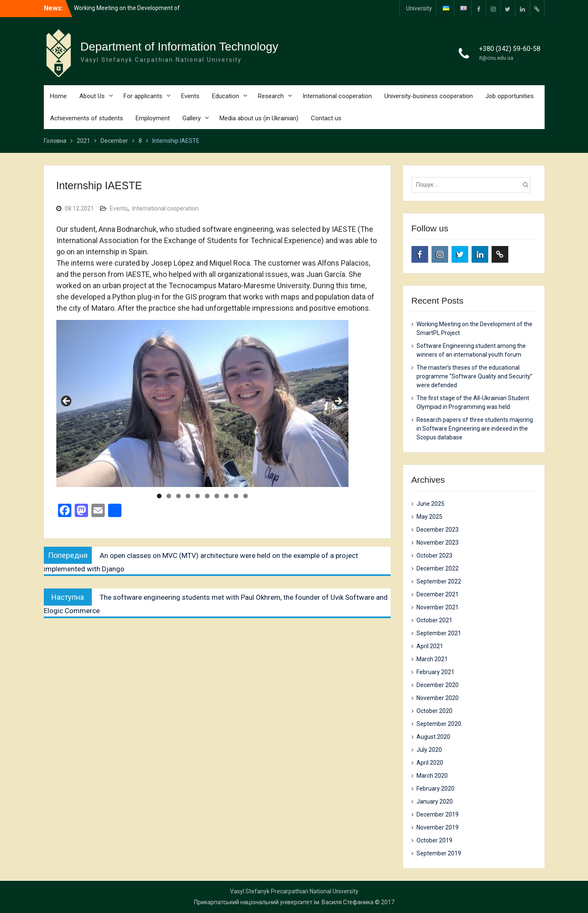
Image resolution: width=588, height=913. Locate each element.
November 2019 (438, 827)
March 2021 (432, 659)
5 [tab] (198, 496)
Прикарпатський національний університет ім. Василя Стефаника (284, 902)
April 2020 (430, 763)
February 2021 (435, 672)
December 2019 (438, 814)
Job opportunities (510, 96)
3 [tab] (178, 496)
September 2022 (439, 581)
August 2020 (433, 737)
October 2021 (434, 620)
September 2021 (439, 633)
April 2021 (430, 646)
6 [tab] (207, 496)
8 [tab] (226, 496)
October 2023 (434, 555)
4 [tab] (188, 496)
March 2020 (432, 776)
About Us (92, 96)
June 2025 (430, 504)
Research (271, 96)
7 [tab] (217, 496)
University (419, 8)
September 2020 (439, 724)
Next (338, 401)
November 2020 (438, 698)
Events (190, 96)
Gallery (192, 118)
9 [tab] (236, 496)
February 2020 (435, 789)
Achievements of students (87, 118)
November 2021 (438, 607)
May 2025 (429, 517)
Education (226, 96)
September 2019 (439, 853)
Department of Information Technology (179, 47)
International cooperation (337, 96)
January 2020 (435, 801)
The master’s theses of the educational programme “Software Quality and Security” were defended (474, 376)
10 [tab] (246, 496)
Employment (153, 118)
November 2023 (438, 543)
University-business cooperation (429, 96)
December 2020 (438, 685)
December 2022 (438, 568)
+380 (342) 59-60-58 (510, 49)
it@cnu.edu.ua (496, 58)
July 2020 (429, 750)
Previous (67, 401)
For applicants (143, 96)
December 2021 (438, 594)
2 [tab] (169, 496)
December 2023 (438, 530)
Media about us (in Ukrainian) (259, 118)
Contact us (326, 118)
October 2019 (434, 840)
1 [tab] (159, 496)
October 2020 (434, 711)
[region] (202, 403)
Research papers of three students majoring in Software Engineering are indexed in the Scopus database (475, 429)
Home (58, 96)
